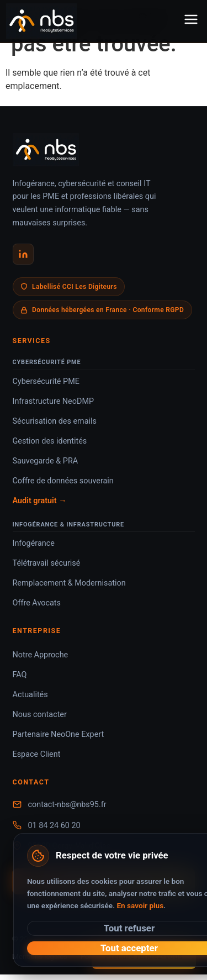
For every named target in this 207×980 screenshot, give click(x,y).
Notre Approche (41, 655)
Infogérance (34, 543)
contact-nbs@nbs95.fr (67, 805)
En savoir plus (140, 905)
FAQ (20, 675)
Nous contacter (40, 715)
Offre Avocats (37, 603)
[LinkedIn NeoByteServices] (23, 254)
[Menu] (191, 21)
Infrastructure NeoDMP (54, 401)
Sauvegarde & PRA (46, 461)
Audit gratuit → (40, 501)
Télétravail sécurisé (47, 563)
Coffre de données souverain (63, 481)
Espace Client (37, 754)
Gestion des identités (50, 441)
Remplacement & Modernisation (69, 583)
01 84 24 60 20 (54, 826)
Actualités (30, 695)
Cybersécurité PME (46, 381)
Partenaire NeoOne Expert (59, 734)
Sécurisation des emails (55, 421)
